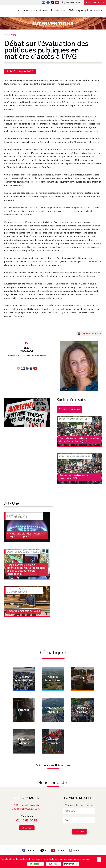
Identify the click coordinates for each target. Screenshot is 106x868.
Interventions (95, 11)
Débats (10, 36)
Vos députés (40, 11)
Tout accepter (35, 864)
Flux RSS (75, 850)
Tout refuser (53, 864)
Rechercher (71, 2)
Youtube (58, 850)
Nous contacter (95, 2)
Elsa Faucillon (27, 349)
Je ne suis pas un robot (79, 805)
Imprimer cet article (91, 333)
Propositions (58, 11)
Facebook (29, 850)
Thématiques (76, 11)
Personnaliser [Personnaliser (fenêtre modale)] (71, 864)
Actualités (24, 11)
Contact (28, 828)
